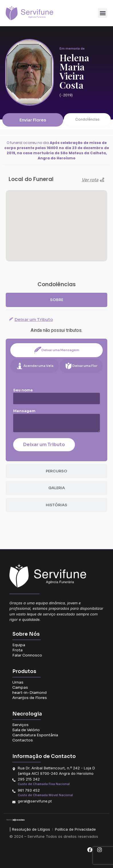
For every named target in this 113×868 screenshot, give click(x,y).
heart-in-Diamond (29, 693)
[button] (103, 13)
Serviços (20, 725)
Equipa (19, 645)
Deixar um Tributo (44, 445)
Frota (17, 650)
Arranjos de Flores (30, 698)
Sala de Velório (26, 730)
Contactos (23, 740)
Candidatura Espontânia (35, 735)
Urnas (18, 682)
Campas (20, 687)
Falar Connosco (27, 655)
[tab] (57, 300)
